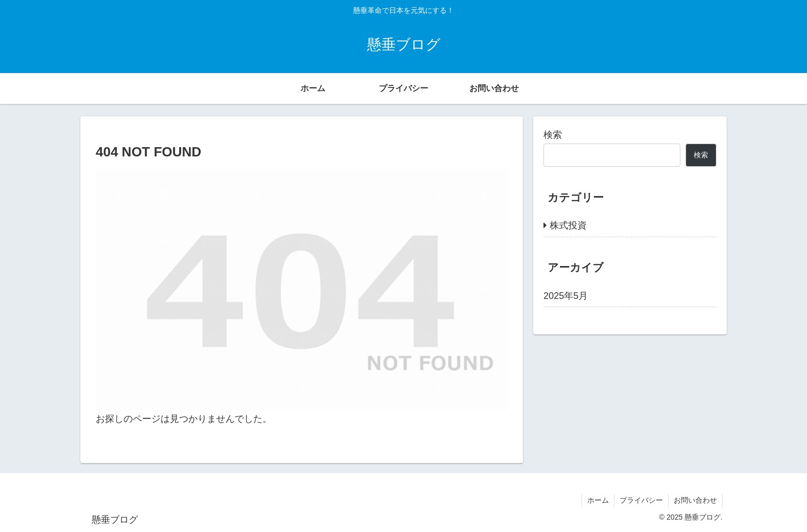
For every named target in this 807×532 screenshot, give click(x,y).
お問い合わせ (695, 500)
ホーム (598, 500)
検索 (553, 135)
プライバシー (641, 500)
